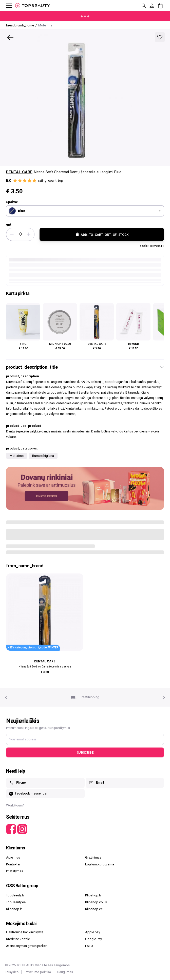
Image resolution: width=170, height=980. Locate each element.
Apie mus (13, 857)
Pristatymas (15, 871)
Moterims (17, 456)
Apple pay (93, 932)
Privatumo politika (38, 972)
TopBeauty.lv (15, 895)
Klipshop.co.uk (96, 902)
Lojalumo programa (100, 864)
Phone (17, 783)
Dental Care (19, 172)
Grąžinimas (93, 857)
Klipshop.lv (93, 895)
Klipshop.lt (14, 909)
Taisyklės (12, 972)
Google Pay (93, 939)
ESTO (89, 946)
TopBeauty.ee (16, 902)
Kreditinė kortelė (18, 939)
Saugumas (65, 972)
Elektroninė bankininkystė (25, 932)
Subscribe (85, 752)
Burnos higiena (43, 456)
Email (96, 783)
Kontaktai (13, 864)
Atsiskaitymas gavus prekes (27, 946)
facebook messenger (29, 794)
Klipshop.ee (94, 909)
